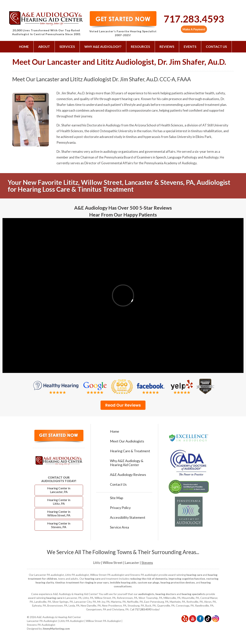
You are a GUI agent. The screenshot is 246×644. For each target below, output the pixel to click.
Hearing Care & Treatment (130, 451)
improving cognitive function (187, 579)
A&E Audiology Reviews (128, 475)
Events (190, 47)
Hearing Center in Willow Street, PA (59, 513)
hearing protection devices (178, 582)
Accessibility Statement (128, 517)
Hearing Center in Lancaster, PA (59, 490)
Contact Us (216, 47)
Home (24, 47)
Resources (140, 47)
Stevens (147, 563)
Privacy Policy (120, 508)
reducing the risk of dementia (149, 579)
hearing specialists (194, 594)
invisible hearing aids (123, 582)
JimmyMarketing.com (56, 629)
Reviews (167, 47)
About (44, 47)
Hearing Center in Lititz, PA (59, 502)
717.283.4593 (194, 19)
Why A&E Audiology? (103, 47)
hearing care (194, 575)
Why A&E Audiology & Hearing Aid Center (127, 463)
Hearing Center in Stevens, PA (59, 525)
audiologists (146, 594)
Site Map (117, 498)
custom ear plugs (148, 582)
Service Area (119, 527)
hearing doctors (166, 594)
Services (67, 47)
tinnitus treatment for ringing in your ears (82, 582)
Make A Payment (194, 29)
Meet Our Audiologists (127, 441)
